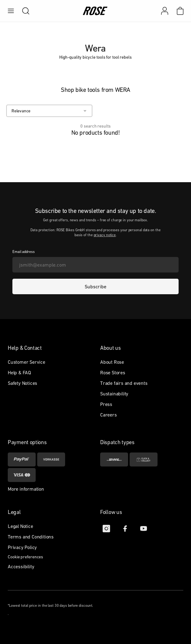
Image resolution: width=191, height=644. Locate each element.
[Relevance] (49, 111)
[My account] (165, 11)
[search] (23, 11)
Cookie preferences (25, 557)
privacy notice (105, 235)
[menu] (11, 11)
